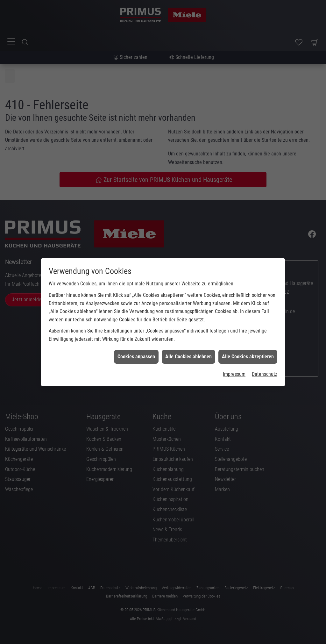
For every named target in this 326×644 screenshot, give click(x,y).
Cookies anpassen (136, 351)
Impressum (234, 369)
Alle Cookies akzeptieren (248, 351)
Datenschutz (265, 369)
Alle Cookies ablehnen (188, 351)
